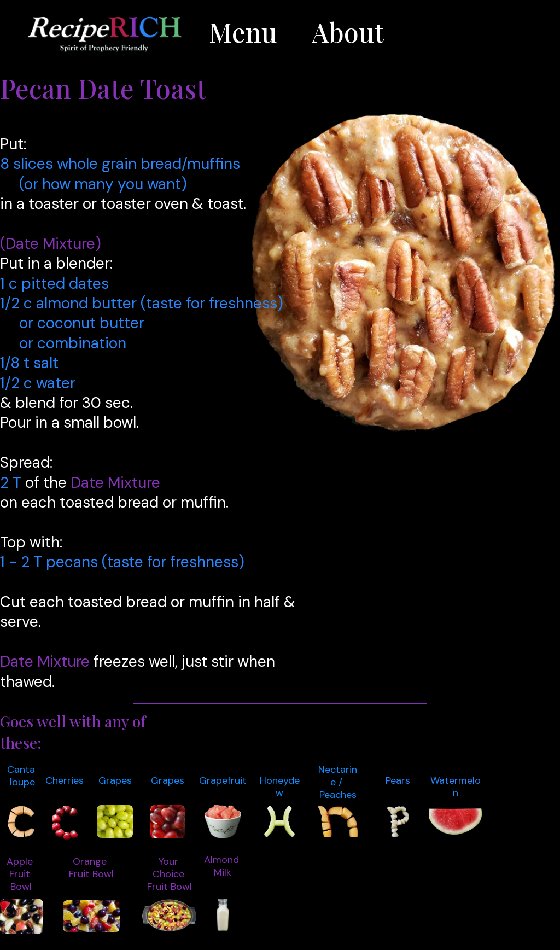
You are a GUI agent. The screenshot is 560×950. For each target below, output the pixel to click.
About (348, 32)
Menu (243, 32)
